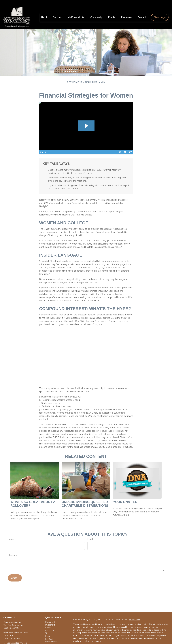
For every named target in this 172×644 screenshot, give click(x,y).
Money (48, 630)
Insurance (50, 625)
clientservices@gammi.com (15, 637)
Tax (47, 628)
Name (11, 534)
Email (90, 534)
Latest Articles (51, 636)
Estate (48, 622)
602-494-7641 (15, 617)
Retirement (50, 616)
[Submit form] (15, 572)
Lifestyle (49, 633)
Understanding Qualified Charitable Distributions (85, 498)
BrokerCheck (135, 614)
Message (12, 550)
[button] (44, 12)
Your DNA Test (126, 496)
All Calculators (52, 642)
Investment (50, 619)
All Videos (50, 639)
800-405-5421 (18, 619)
